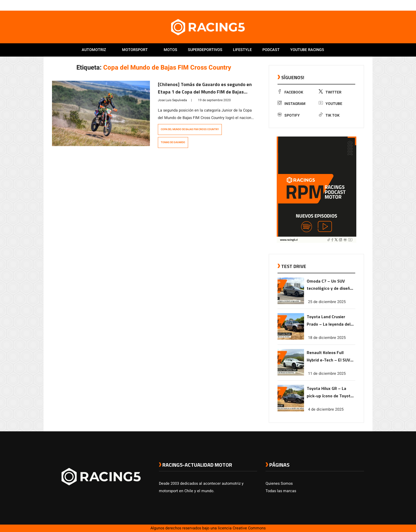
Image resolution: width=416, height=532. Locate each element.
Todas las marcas (281, 491)
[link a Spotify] (356, 5)
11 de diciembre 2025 (327, 374)
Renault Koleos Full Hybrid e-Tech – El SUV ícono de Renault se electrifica (328, 357)
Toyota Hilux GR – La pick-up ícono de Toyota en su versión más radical (330, 392)
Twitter (330, 92)
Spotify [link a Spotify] (289, 115)
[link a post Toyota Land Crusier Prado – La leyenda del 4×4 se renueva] (291, 339)
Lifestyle (242, 50)
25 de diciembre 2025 (327, 302)
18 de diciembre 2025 (327, 338)
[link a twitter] (340, 5)
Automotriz (94, 50)
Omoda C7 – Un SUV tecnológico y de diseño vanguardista (330, 285)
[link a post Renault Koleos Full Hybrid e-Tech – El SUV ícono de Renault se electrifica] (291, 374)
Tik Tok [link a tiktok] (329, 115)
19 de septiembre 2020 (214, 100)
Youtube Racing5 (307, 50)
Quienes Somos (279, 484)
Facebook (290, 92)
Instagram (291, 104)
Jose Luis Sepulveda (172, 100)
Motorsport (135, 50)
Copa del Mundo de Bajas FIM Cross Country (190, 129)
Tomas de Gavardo (173, 142)
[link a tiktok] (361, 5)
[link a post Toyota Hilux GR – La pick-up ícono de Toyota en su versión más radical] (291, 410)
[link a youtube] (351, 5)
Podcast (271, 50)
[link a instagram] (345, 5)
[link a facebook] (335, 5)
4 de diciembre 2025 (326, 409)
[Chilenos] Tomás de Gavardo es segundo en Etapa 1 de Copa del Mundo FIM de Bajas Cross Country (205, 92)
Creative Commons (249, 528)
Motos (170, 50)
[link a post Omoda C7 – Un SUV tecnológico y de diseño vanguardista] (291, 303)
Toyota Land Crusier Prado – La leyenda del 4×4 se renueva (329, 321)
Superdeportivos (205, 50)
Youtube (330, 104)
